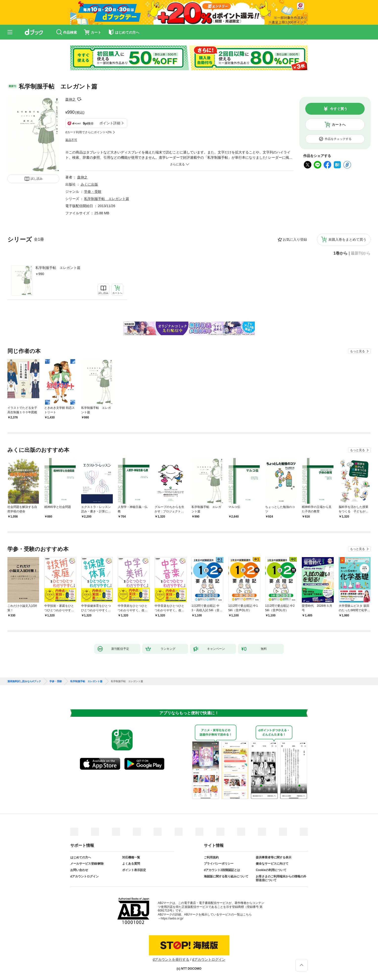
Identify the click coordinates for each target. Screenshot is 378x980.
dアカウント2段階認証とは (222, 870)
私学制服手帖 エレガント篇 (58, 268)
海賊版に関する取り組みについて (226, 876)
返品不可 (71, 140)
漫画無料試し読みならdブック (24, 681)
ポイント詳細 (110, 123)
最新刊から (361, 253)
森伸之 (71, 99)
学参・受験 (93, 192)
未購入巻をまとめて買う (347, 240)
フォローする (79, 99)
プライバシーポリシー (219, 864)
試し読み (37, 179)
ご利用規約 (211, 857)
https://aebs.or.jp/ (172, 918)
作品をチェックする (338, 139)
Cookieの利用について (271, 870)
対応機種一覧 (131, 857)
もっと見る (357, 351)
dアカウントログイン (84, 876)
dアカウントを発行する (171, 959)
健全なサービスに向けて (272, 864)
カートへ (339, 125)
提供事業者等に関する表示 (274, 857)
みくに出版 (89, 184)
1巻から (341, 253)
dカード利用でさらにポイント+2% (88, 132)
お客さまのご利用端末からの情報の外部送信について (281, 878)
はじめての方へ (81, 857)
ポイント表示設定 (134, 870)
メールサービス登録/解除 (87, 864)
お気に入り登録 (295, 240)
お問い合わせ (79, 870)
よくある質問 (131, 864)
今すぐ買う (339, 109)
